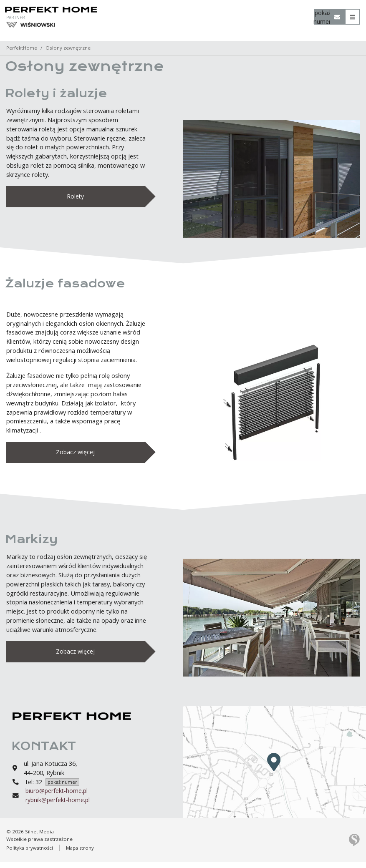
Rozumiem (184, 861)
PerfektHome (22, 48)
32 (57, 788)
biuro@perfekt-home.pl (58, 797)
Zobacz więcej (76, 455)
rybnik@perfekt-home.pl (59, 806)
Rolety (76, 197)
